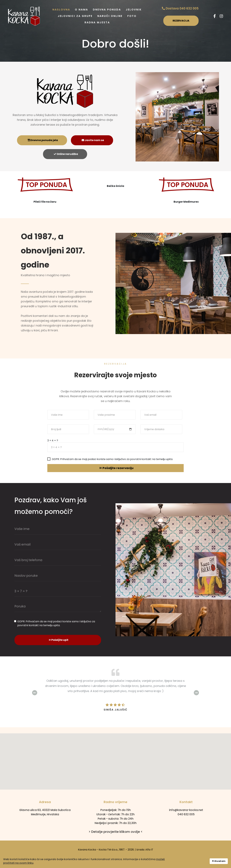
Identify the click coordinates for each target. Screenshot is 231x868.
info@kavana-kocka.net (186, 810)
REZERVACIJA (181, 21)
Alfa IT (149, 850)
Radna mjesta (97, 22)
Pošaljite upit (59, 640)
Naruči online (110, 16)
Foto (132, 16)
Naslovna (61, 10)
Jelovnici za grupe (75, 16)
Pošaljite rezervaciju (116, 468)
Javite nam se (93, 140)
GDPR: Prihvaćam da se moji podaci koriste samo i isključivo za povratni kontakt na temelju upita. (112, 459)
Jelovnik (134, 10)
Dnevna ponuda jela (43, 140)
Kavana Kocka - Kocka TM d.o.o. (98, 850)
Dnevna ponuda (107, 10)
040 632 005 (186, 814)
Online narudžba (66, 154)
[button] (116, 758)
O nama (81, 10)
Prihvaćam (219, 861)
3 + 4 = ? (53, 441)
